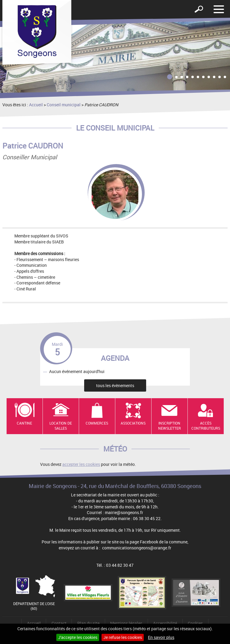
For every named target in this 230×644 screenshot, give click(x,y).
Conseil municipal (64, 105)
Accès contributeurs (206, 426)
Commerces (97, 423)
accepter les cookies (81, 464)
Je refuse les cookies (123, 637)
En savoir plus (161, 637)
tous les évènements (115, 385)
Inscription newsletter (170, 426)
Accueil (36, 105)
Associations (133, 423)
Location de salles (61, 426)
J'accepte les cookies (78, 637)
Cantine (24, 423)
